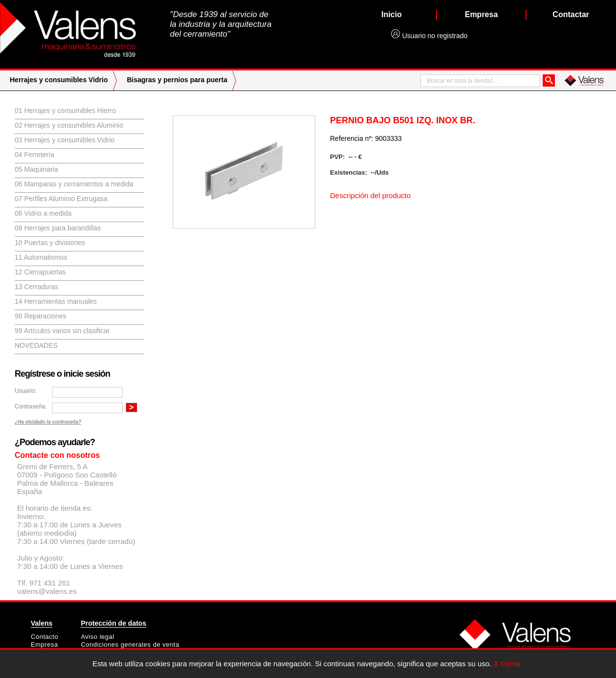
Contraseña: (31, 407)
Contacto (44, 637)
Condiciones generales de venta (130, 644)
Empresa (44, 644)
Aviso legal (97, 637)
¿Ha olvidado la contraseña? (48, 422)
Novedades (36, 345)
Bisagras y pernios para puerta (177, 80)
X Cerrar (507, 664)
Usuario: (26, 391)
